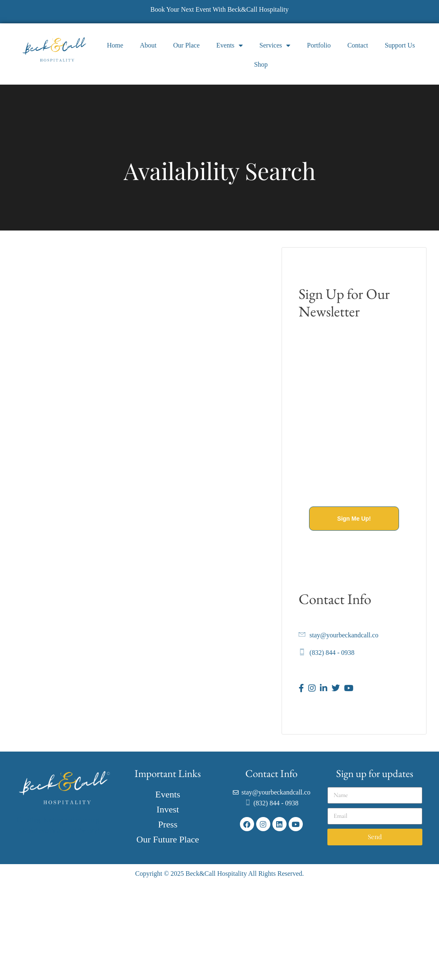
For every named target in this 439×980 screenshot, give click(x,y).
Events (229, 45)
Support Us (400, 45)
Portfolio (319, 45)
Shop (261, 64)
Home (115, 45)
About (148, 45)
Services (275, 45)
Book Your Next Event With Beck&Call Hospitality (219, 9)
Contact (358, 45)
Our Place (187, 45)
